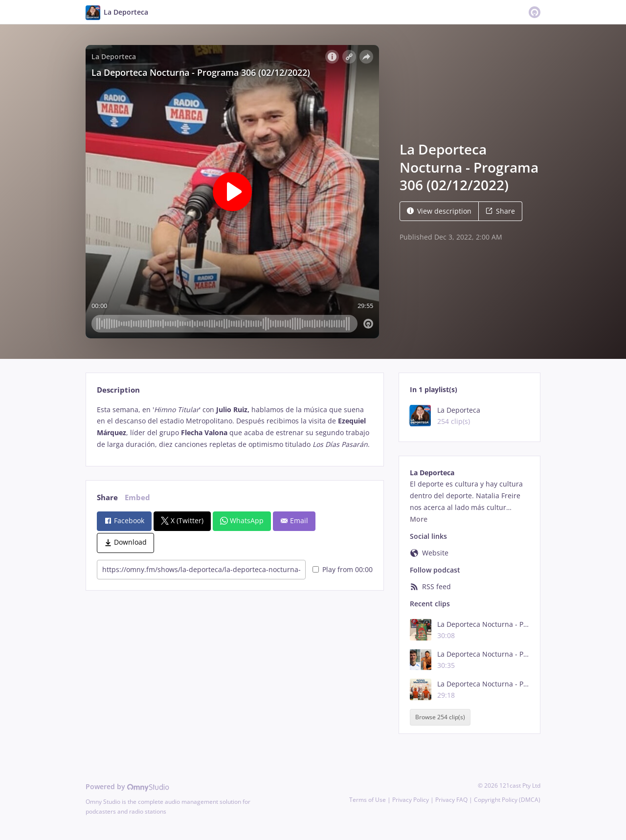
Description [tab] (118, 390)
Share (500, 211)
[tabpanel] (235, 427)
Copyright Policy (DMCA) (507, 800)
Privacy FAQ (451, 800)
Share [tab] (107, 497)
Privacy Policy (411, 800)
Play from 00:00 (343, 569)
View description (439, 211)
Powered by (127, 786)
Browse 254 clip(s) (440, 717)
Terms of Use (368, 800)
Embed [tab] (137, 497)
